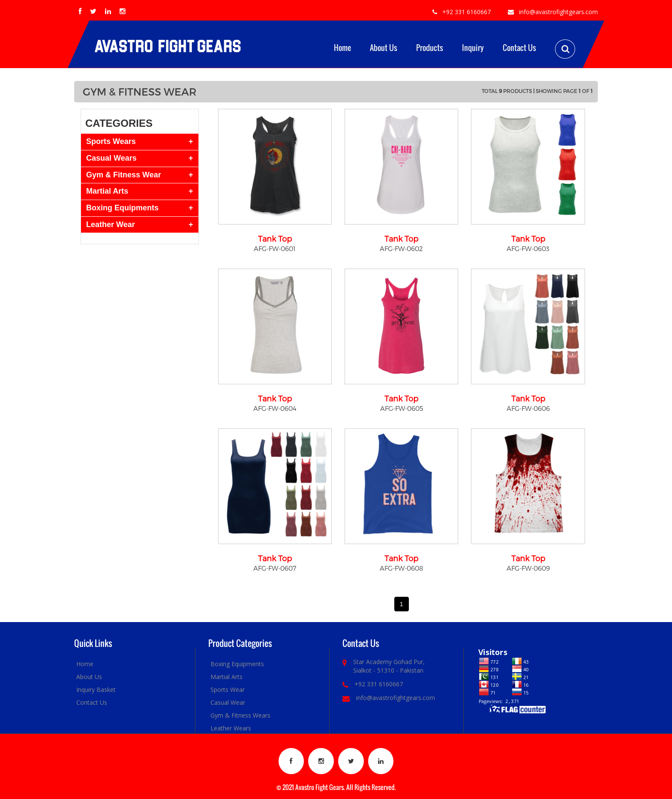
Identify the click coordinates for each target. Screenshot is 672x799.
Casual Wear (228, 702)
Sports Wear (228, 690)
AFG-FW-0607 (275, 568)
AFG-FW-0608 (401, 568)
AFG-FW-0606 (528, 408)
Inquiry (473, 48)
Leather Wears (231, 728)
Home (342, 48)
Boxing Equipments (237, 664)
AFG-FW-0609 (528, 568)
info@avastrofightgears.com (558, 12)
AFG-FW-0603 (528, 248)
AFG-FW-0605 (402, 408)
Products (430, 48)
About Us (384, 48)
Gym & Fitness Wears (240, 715)
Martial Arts (226, 677)
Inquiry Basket (96, 690)
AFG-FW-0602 (401, 248)
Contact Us (519, 48)
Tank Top (275, 238)
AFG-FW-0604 (275, 408)
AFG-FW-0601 (275, 248)
